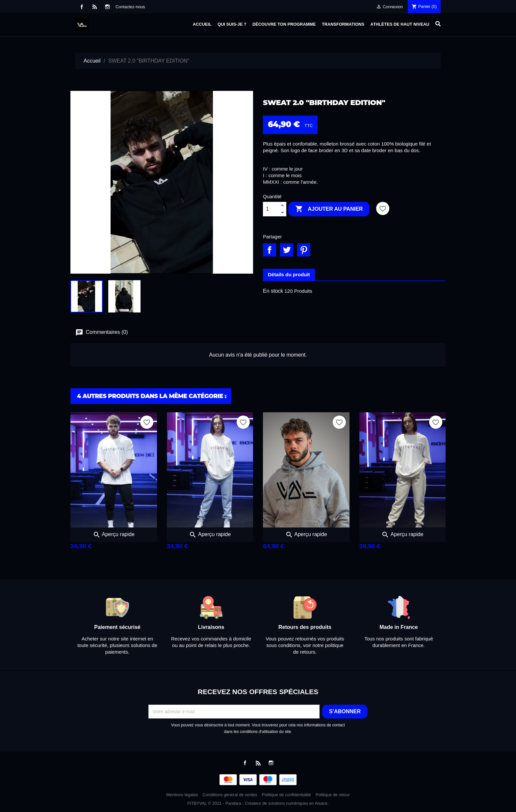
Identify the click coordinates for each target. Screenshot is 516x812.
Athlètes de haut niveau (400, 24)
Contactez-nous (130, 7)
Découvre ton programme (284, 24)
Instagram (107, 7)
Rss (95, 7)
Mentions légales (182, 795)
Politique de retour (333, 795)
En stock (273, 291)
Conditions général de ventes (230, 795)
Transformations (343, 24)
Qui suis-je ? (232, 24)
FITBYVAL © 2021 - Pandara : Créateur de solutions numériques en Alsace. (258, 803)
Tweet (287, 250)
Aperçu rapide (114, 534)
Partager (270, 250)
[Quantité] (271, 209)
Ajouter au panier (329, 209)
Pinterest (304, 250)
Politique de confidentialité (286, 795)
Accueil (202, 24)
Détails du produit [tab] (289, 274)
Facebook (82, 7)
